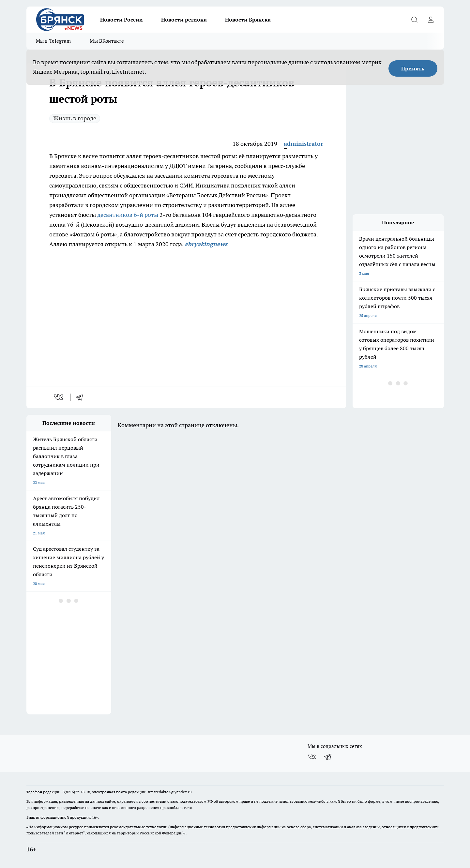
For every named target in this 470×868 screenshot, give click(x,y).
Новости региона (184, 20)
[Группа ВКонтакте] (312, 757)
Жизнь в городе (75, 118)
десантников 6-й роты (128, 215)
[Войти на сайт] (431, 20)
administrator (303, 144)
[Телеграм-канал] (328, 757)
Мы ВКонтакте (107, 41)
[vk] (59, 397)
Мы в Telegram (53, 41)
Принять (413, 68)
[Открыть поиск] (415, 20)
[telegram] (82, 397)
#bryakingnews (206, 244)
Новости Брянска (248, 20)
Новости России (121, 20)
